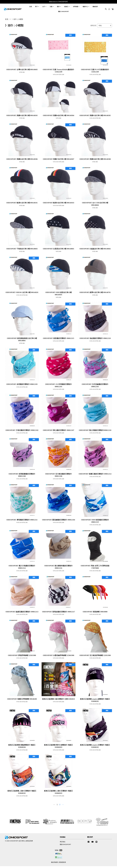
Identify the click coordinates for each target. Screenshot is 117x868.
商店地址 (63, 843)
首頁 (31, 7)
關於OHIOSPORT (65, 846)
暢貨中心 (86, 7)
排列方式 (93, 27)
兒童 (52, 7)
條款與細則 (55, 864)
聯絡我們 (95, 7)
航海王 (67, 7)
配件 (59, 7)
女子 (44, 7)
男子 (37, 7)
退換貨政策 (62, 864)
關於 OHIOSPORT (64, 12)
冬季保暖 (76, 7)
